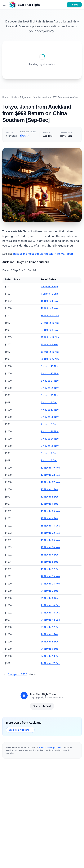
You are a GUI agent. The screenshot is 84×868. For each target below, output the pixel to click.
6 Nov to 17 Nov (50, 373)
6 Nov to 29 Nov (50, 395)
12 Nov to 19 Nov (50, 468)
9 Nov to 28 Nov (50, 446)
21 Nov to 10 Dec (50, 605)
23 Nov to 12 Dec (50, 627)
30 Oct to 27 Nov (50, 359)
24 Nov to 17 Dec (50, 663)
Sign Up (74, 5)
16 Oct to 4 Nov (49, 301)
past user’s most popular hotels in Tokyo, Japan (43, 254)
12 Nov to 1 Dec (50, 489)
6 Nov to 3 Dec (49, 402)
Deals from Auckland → (20, 730)
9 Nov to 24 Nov (50, 439)
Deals (14, 97)
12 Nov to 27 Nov (50, 482)
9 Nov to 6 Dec (49, 460)
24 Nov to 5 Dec (50, 642)
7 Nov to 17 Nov (50, 410)
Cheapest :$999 (17, 674)
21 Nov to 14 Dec (50, 613)
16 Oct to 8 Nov (49, 308)
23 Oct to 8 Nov (49, 330)
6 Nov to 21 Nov (50, 381)
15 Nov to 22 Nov (50, 533)
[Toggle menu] (4, 5)
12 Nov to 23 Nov (50, 475)
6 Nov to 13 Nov (50, 366)
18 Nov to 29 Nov (50, 576)
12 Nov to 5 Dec (50, 497)
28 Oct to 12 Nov (50, 337)
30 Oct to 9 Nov (49, 344)
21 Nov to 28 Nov (50, 584)
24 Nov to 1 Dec (50, 634)
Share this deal (42, 706)
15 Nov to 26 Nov (50, 540)
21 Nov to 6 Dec (50, 598)
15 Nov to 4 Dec (50, 518)
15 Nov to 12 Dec (50, 569)
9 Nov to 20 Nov (50, 431)
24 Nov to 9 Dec (50, 649)
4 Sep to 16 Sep (49, 294)
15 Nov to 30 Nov (50, 547)
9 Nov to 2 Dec (49, 453)
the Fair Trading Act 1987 (51, 747)
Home (5, 97)
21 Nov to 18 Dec (50, 620)
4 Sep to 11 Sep (49, 286)
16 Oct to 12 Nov (50, 315)
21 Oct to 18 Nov (50, 323)
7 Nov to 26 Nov (50, 417)
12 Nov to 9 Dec (50, 504)
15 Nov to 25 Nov (50, 511)
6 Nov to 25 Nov (50, 388)
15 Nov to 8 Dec (50, 562)
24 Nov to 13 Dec (50, 656)
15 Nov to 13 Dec (50, 526)
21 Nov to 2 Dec (50, 591)
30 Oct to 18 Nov (50, 352)
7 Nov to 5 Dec (49, 424)
